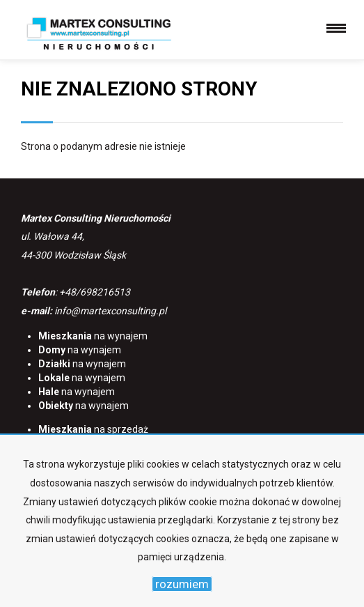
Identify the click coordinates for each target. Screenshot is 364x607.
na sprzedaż (93, 429)
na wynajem (93, 336)
